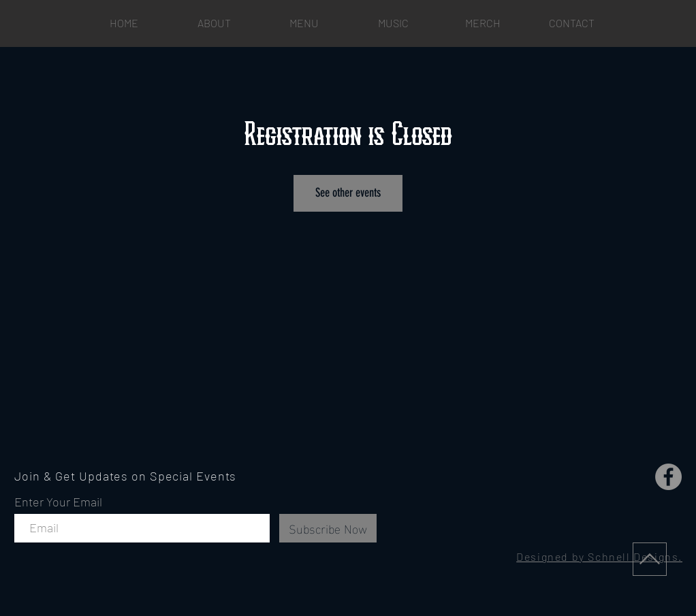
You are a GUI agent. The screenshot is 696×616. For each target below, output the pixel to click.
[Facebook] (668, 477)
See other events (348, 193)
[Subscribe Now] (328, 528)
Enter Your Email (58, 502)
